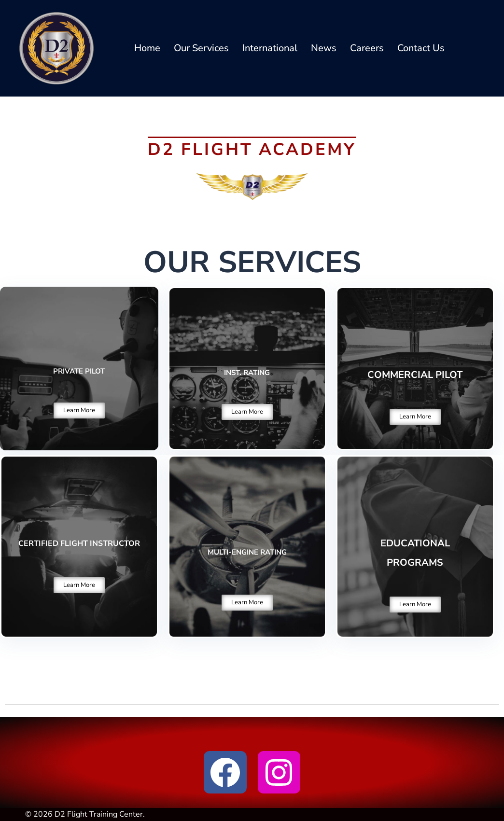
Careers (367, 48)
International (270, 48)
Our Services (201, 48)
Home (147, 48)
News (324, 48)
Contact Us (421, 48)
